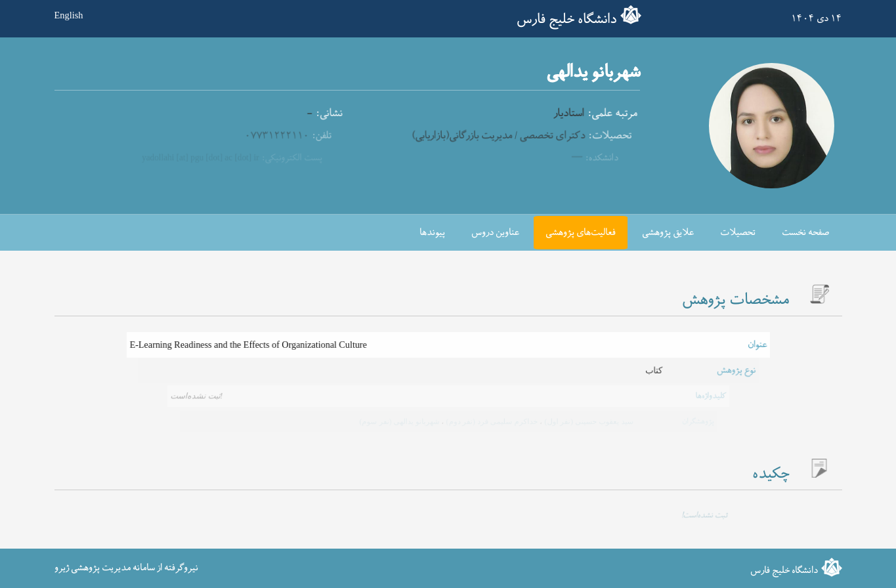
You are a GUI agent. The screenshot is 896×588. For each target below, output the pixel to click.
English (69, 15)
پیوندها (432, 233)
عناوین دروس (495, 233)
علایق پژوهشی (668, 233)
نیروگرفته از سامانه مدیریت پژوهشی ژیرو (126, 568)
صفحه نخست (805, 233)
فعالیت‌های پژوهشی (581, 233)
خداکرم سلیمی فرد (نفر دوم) (490, 422)
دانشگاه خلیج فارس (566, 20)
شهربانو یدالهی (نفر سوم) (399, 422)
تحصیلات (738, 233)
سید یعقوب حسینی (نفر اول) (586, 422)
